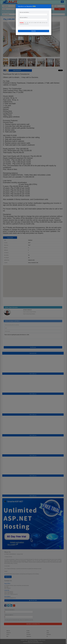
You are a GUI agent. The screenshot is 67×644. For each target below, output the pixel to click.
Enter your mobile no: (24, 17)
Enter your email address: (24, 12)
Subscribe (33, 31)
